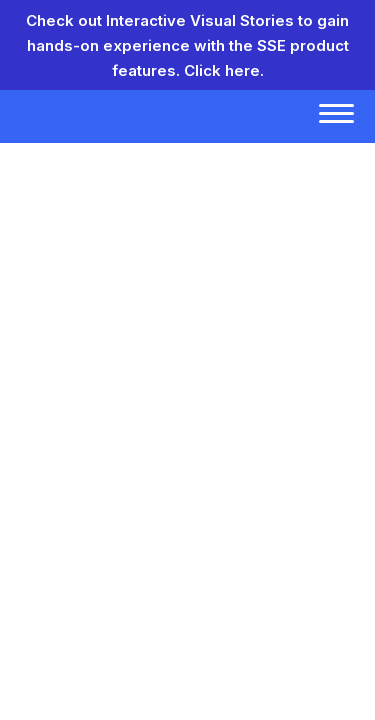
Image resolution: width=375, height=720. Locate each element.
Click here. (224, 70)
